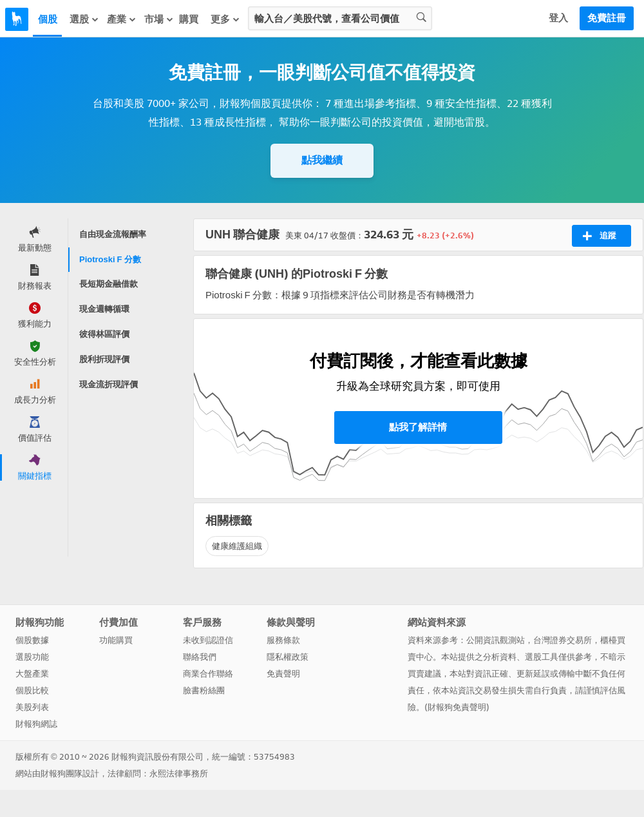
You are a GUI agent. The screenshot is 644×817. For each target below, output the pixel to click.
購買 (189, 19)
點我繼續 (322, 160)
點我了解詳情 (418, 427)
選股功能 (32, 657)
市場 (159, 19)
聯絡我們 (200, 657)
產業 (122, 19)
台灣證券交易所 (563, 640)
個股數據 (32, 640)
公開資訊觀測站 (496, 640)
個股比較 (32, 690)
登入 (558, 18)
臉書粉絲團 (204, 690)
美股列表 (32, 707)
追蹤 (599, 236)
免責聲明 (283, 674)
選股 (84, 19)
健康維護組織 (237, 546)
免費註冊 (607, 18)
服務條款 (283, 640)
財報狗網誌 (36, 724)
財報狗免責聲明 (457, 707)
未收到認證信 (208, 640)
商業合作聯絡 (208, 674)
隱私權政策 (288, 657)
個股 (48, 19)
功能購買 (116, 640)
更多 (225, 19)
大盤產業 (32, 674)
